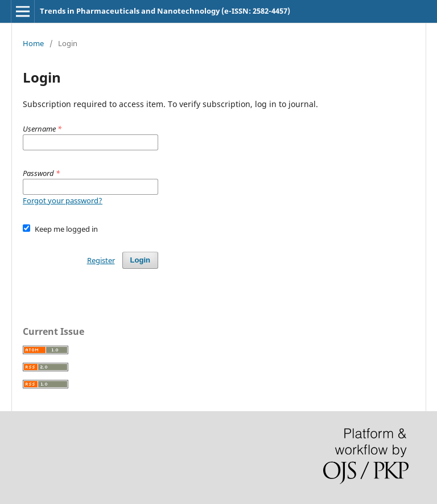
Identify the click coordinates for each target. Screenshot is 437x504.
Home (33, 43)
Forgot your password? (63, 200)
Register (101, 260)
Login (140, 260)
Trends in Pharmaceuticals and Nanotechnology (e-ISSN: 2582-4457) (165, 11)
